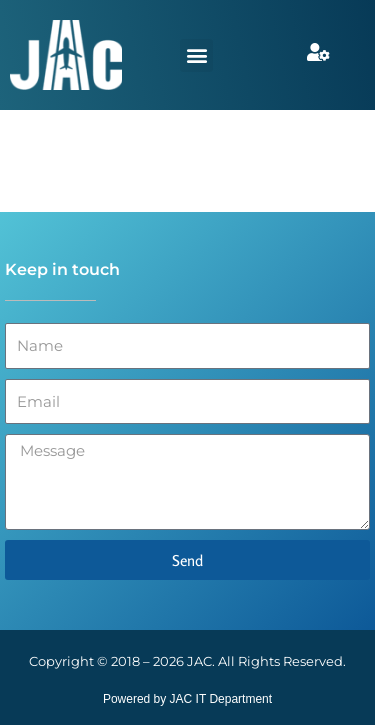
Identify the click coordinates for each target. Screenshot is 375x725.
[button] (196, 55)
